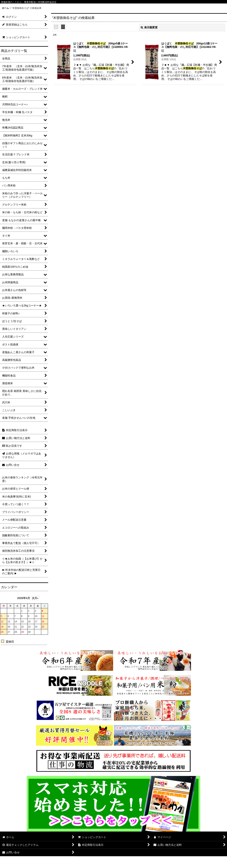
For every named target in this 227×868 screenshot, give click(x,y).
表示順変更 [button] (149, 27)
